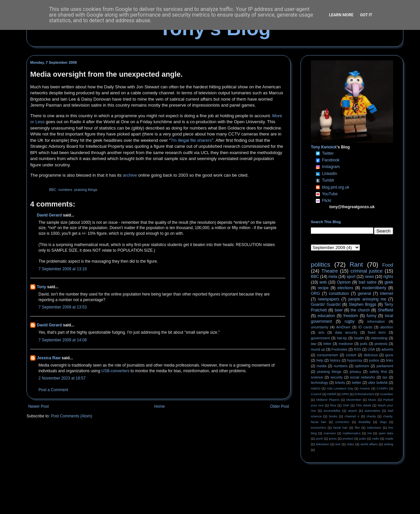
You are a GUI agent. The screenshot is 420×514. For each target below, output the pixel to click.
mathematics (352, 433)
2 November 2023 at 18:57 (62, 378)
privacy (355, 372)
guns (389, 355)
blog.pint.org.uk (336, 187)
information (376, 321)
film (357, 428)
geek (389, 282)
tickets (340, 383)
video (350, 444)
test (338, 444)
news (369, 277)
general (364, 294)
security (337, 377)
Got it (366, 15)
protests (381, 344)
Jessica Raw (49, 358)
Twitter (328, 153)
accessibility (332, 411)
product (348, 438)
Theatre (330, 271)
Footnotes (339, 349)
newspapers (329, 299)
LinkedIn (330, 174)
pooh (319, 438)
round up (318, 349)
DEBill (331, 394)
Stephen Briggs (362, 304)
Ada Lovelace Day (340, 388)
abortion (387, 327)
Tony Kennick (324, 147)
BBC (53, 190)
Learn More (341, 15)
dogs (383, 422)
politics (321, 264)
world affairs (369, 444)
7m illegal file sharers (191, 140)
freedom (351, 316)
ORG (315, 294)
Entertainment (365, 394)
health (359, 338)
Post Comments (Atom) (71, 416)
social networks (362, 377)
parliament (385, 366)
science (317, 377)
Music (372, 400)
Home (160, 406)
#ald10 (316, 388)
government (320, 338)
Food (388, 265)
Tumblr (328, 180)
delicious (371, 355)
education (326, 316)
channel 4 (352, 416)
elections (345, 288)
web (323, 282)
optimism (362, 366)
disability (364, 422)
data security (346, 332)
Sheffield (385, 310)
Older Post (280, 406)
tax (385, 377)
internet (386, 294)
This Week (363, 405)
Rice (333, 405)
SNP (346, 405)
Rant (356, 264)
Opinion (344, 282)
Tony (41, 287)
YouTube (330, 194)
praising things (86, 190)
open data (386, 433)
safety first (378, 372)
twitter (356, 383)
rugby (350, 321)
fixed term (377, 332)
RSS (358, 349)
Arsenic (365, 388)
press (333, 438)
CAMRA (382, 388)
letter (327, 344)
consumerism (327, 355)
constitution (339, 294)
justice (374, 360)
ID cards (365, 327)
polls (364, 344)
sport (351, 277)
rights (388, 277)
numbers (65, 190)
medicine (346, 344)
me (369, 433)
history (335, 360)
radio (376, 438)
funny (371, 316)
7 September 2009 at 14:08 (63, 340)
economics (318, 428)
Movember (354, 400)
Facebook (331, 160)
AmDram (344, 327)
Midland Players (328, 400)
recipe (323, 288)
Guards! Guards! (326, 304)
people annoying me (367, 299)
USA (371, 349)
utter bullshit (378, 383)
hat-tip (342, 338)
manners (330, 433)
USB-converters (115, 371)
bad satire (368, 282)
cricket (351, 355)
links (389, 360)
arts (321, 332)
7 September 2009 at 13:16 (63, 269)
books (333, 416)
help (320, 360)
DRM (345, 394)
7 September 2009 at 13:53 (63, 307)
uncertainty (320, 327)
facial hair (341, 428)
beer (339, 310)
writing (388, 444)
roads (389, 438)
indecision (374, 428)
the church (360, 310)
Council (316, 394)
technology (319, 383)
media (322, 366)
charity (371, 416)
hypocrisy (355, 360)
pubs (363, 438)
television (322, 444)
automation (372, 411)
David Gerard (49, 215)
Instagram (331, 167)
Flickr (327, 201)
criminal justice (367, 271)
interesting (379, 338)
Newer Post (38, 406)
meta (333, 277)
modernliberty (374, 288)
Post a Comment (53, 390)
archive (130, 175)
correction (342, 422)
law (314, 344)
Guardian (387, 394)
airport (352, 411)
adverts (387, 349)
